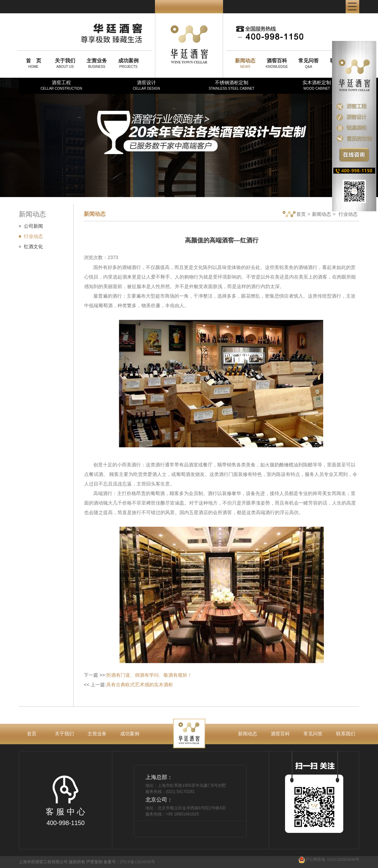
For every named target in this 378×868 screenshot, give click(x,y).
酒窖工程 (61, 85)
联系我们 (346, 734)
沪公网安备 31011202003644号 (329, 860)
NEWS (245, 63)
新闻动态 (321, 214)
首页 (294, 215)
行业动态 (33, 236)
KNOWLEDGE (277, 63)
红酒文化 (33, 246)
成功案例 (130, 734)
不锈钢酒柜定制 (232, 85)
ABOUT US (65, 63)
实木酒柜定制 (317, 85)
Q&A (309, 63)
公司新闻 (33, 226)
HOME (33, 63)
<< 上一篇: (128, 685)
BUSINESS (97, 63)
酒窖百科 (280, 734)
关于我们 (64, 734)
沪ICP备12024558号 (137, 862)
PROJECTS (128, 63)
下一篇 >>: (138, 675)
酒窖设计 (146, 85)
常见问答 (313, 734)
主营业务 (97, 734)
